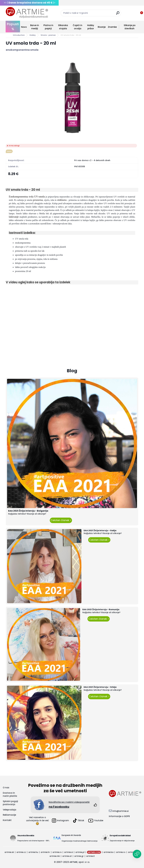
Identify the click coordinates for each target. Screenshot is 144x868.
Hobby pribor (91, 27)
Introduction (19, 35)
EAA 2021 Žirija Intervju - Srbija (100, 687)
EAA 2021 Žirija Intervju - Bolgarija (28, 511)
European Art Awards (71, 835)
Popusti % (13, 27)
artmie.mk (55, 856)
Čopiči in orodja (78, 27)
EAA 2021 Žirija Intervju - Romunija (101, 609)
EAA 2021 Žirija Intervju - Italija (100, 530)
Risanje (102, 27)
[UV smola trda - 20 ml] (72, 98)
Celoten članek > (61, 520)
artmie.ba (108, 852)
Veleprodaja (9, 810)
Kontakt (7, 820)
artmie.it (90, 856)
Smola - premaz (48, 35)
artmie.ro (121, 852)
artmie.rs (57, 852)
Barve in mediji (35, 27)
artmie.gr (79, 856)
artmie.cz (21, 852)
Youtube (96, 821)
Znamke (112, 27)
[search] (118, 14)
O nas (6, 788)
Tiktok (79, 821)
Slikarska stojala (63, 27)
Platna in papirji (48, 27)
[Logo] (27, 13)
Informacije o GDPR (119, 816)
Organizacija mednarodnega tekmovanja (80, 841)
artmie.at (67, 856)
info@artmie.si (121, 811)
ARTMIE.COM (94, 852)
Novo (24, 27)
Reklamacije (9, 815)
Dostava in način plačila (10, 794)
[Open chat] (137, 854)
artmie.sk (9, 852)
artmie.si (68, 852)
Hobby (33, 35)
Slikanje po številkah (130, 27)
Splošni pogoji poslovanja (10, 803)
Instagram (60, 821)
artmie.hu (33, 852)
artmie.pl (80, 852)
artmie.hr (45, 852)
